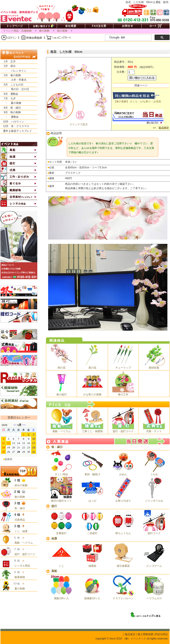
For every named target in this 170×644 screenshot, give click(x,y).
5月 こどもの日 (12, 85)
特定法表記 (162, 634)
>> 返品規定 (161, 128)
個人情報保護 (145, 634)
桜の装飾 (62, 31)
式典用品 (18, 520)
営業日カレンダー (19, 418)
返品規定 (130, 634)
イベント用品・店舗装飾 (17, 31)
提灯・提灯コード (24, 554)
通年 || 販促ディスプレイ (16, 131)
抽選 (54, 539)
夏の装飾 (18, 589)
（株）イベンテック (134, 639)
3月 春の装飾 (11, 75)
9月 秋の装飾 (11, 112)
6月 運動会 (9, 94)
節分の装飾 (20, 485)
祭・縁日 (57, 447)
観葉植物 (18, 577)
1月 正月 (8, 61)
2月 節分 (8, 66)
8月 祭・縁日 (11, 108)
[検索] (130, 38)
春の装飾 (44, 31)
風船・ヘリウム (22, 543)
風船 (54, 571)
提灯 (54, 506)
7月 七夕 (8, 98)
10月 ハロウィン (12, 122)
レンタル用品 (21, 566)
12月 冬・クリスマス (15, 126)
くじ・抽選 (20, 531)
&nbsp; (19, 440)
